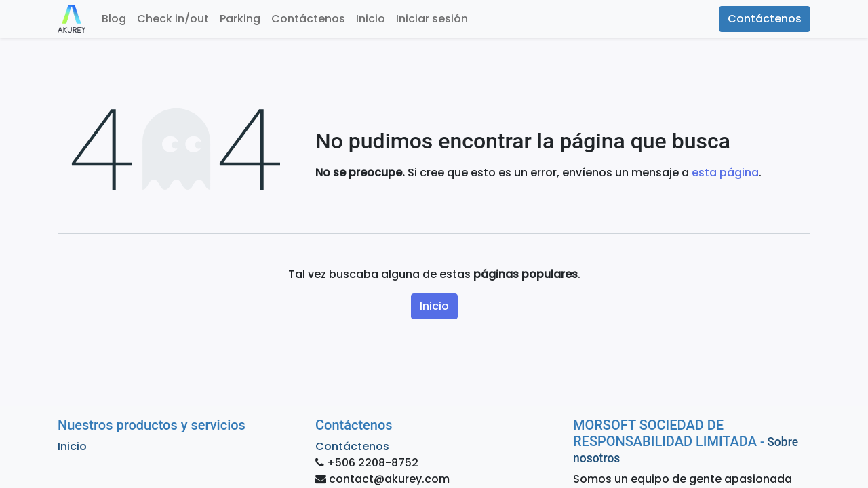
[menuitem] (114, 19)
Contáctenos (765, 19)
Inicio (434, 306)
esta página (725, 172)
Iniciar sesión (432, 19)
